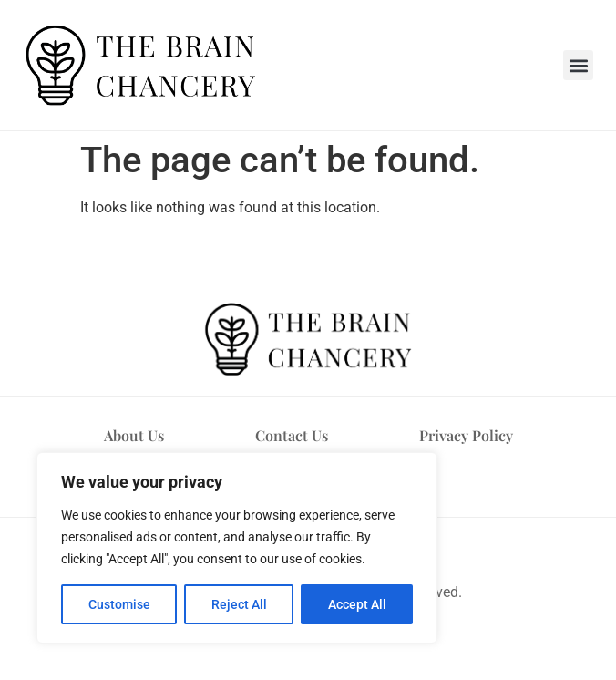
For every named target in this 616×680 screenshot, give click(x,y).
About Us (134, 435)
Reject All (239, 604)
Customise (119, 604)
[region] (237, 548)
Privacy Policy (466, 435)
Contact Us (292, 435)
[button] (578, 65)
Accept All (357, 604)
